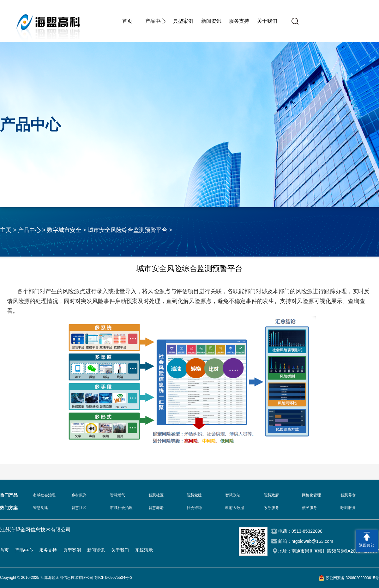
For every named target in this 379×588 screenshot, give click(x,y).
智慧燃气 (117, 495)
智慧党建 (194, 495)
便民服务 (310, 508)
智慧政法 (233, 495)
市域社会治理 (44, 495)
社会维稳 (194, 508)
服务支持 (239, 21)
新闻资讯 (211, 21)
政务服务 (271, 508)
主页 (6, 230)
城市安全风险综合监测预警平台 (128, 230)
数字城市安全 (64, 230)
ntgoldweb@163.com (312, 541)
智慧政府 (271, 495)
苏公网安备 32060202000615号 (352, 578)
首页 (127, 21)
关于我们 (267, 21)
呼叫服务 (348, 508)
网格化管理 (311, 495)
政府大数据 (235, 508)
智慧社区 (156, 495)
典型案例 (183, 21)
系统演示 (144, 550)
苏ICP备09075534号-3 (113, 578)
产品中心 (155, 21)
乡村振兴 (79, 495)
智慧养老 (348, 495)
